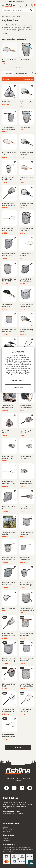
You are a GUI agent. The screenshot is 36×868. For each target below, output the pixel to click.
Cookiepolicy (23, 374)
